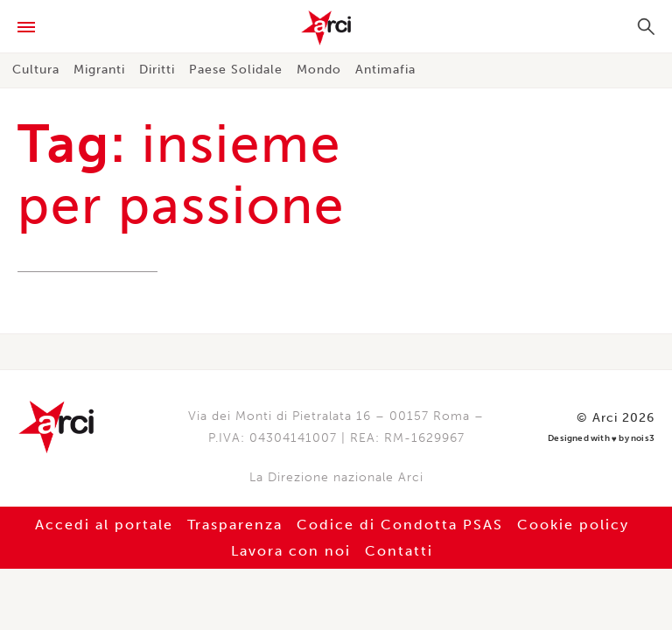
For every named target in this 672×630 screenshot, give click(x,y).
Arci (336, 28)
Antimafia (385, 70)
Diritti (157, 70)
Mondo (319, 70)
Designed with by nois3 (601, 439)
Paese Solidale (236, 70)
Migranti (99, 70)
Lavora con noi (291, 551)
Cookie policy (573, 525)
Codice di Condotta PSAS (400, 525)
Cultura (36, 70)
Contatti (399, 551)
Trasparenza (235, 525)
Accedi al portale (104, 525)
